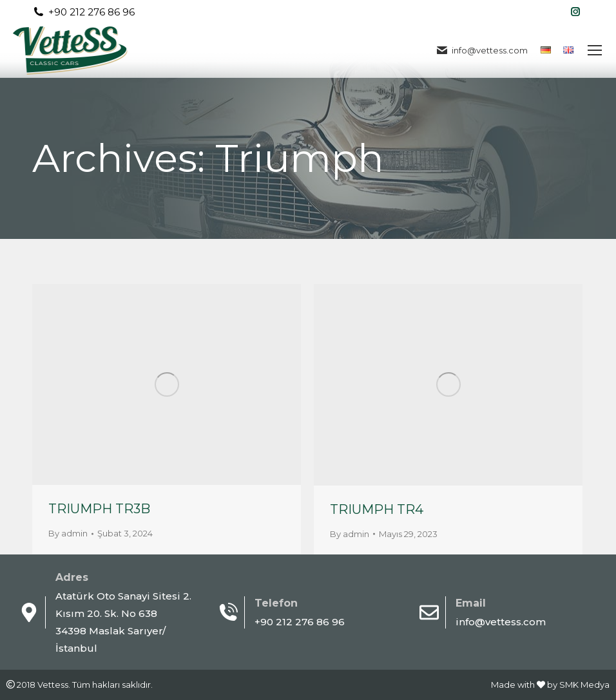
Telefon (276, 603)
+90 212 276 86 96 (83, 12)
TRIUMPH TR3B (99, 509)
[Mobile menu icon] (595, 50)
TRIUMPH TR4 (377, 509)
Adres (72, 577)
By (68, 533)
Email (471, 603)
